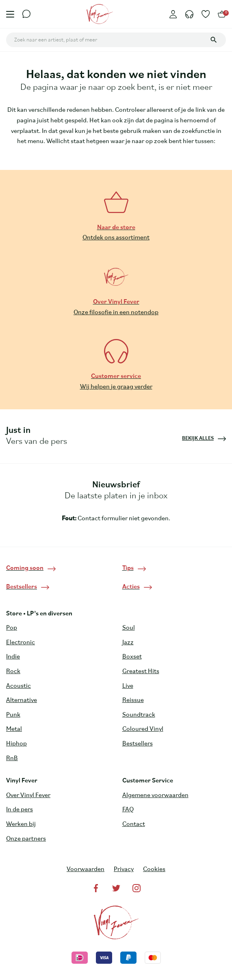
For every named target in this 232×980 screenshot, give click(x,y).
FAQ (128, 810)
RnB (12, 758)
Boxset (132, 657)
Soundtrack (139, 715)
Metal (14, 729)
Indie (13, 657)
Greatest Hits (141, 671)
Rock (13, 671)
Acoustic (18, 686)
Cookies (154, 869)
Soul (129, 628)
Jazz (128, 643)
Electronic (21, 643)
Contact (134, 824)
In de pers (20, 810)
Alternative (22, 700)
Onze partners (26, 839)
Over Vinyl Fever (28, 795)
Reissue (133, 700)
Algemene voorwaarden (155, 795)
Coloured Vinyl (143, 729)
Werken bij (21, 824)
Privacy (124, 869)
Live (128, 686)
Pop (12, 628)
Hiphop (16, 744)
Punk (13, 715)
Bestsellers (138, 744)
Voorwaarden (86, 869)
